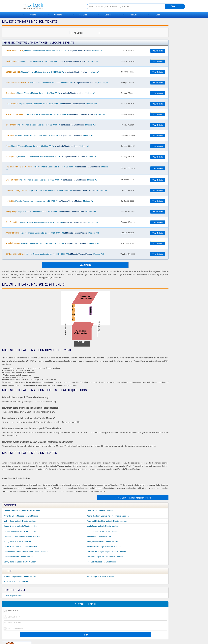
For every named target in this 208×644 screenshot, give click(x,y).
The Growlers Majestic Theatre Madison (20, 531)
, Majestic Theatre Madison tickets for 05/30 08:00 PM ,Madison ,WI (57, 168)
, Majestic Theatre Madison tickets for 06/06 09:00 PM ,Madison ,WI (56, 190)
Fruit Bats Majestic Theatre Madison (102, 562)
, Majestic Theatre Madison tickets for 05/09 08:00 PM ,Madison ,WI (47, 146)
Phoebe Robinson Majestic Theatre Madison (22, 511)
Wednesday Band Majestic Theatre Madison (22, 536)
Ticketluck (51, 6)
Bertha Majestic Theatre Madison (100, 576)
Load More (85, 265)
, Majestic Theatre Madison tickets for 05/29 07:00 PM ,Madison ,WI (51, 157)
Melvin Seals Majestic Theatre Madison (20, 521)
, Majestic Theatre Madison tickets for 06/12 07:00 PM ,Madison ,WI (49, 201)
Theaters (83, 15)
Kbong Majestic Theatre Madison (17, 541)
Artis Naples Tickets (14, 596)
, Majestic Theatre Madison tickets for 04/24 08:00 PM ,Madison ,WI (52, 72)
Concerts (58, 15)
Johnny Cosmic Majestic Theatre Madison (21, 526)
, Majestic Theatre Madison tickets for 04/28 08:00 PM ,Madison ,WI (51, 104)
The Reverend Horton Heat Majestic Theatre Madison (26, 552)
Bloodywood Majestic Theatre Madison (103, 541)
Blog (158, 15)
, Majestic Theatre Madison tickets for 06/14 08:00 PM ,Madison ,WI (51, 212)
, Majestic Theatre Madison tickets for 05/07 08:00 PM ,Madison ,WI (49, 135)
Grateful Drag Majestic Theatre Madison (20, 576)
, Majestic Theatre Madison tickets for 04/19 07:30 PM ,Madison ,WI (54, 51)
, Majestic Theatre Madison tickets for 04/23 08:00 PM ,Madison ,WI (52, 61)
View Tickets (158, 51)
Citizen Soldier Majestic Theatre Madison (20, 547)
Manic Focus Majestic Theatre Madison (103, 526)
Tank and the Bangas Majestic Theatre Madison (106, 552)
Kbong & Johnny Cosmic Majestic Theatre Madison (108, 516)
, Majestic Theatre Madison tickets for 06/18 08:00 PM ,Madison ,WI (52, 222)
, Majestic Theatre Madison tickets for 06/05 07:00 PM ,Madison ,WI (52, 180)
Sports (33, 15)
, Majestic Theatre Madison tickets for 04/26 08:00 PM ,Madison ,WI (50, 93)
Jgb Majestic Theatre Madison (99, 536)
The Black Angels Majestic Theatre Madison (105, 557)
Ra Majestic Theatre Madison (16, 582)
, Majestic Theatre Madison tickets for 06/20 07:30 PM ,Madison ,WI (52, 233)
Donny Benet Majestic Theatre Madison (20, 562)
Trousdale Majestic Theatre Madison (19, 557)
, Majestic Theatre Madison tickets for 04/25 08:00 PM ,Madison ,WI (57, 83)
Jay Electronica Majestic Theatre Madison (104, 547)
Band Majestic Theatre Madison (100, 511)
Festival (133, 15)
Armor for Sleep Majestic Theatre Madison (21, 516)
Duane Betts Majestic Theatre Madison (103, 531)
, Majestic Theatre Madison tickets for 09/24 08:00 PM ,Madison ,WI (55, 254)
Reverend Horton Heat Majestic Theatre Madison (107, 521)
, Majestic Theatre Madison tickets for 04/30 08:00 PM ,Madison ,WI (55, 114)
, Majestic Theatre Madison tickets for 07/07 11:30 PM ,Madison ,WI (52, 243)
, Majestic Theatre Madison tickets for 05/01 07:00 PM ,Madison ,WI (51, 125)
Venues (108, 15)
